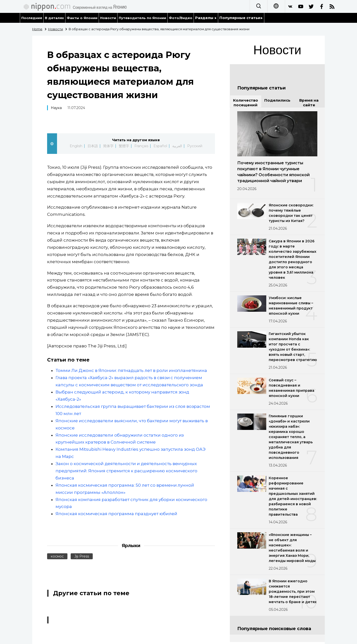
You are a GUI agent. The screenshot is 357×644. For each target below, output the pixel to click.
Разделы (206, 18)
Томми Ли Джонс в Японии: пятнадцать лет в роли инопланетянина (131, 370)
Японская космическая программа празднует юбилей (116, 514)
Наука (56, 108)
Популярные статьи (241, 18)
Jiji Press (82, 556)
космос (57, 556)
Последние (32, 18)
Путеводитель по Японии (143, 18)
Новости (108, 18)
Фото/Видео (181, 18)
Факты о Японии (82, 18)
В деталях (54, 18)
